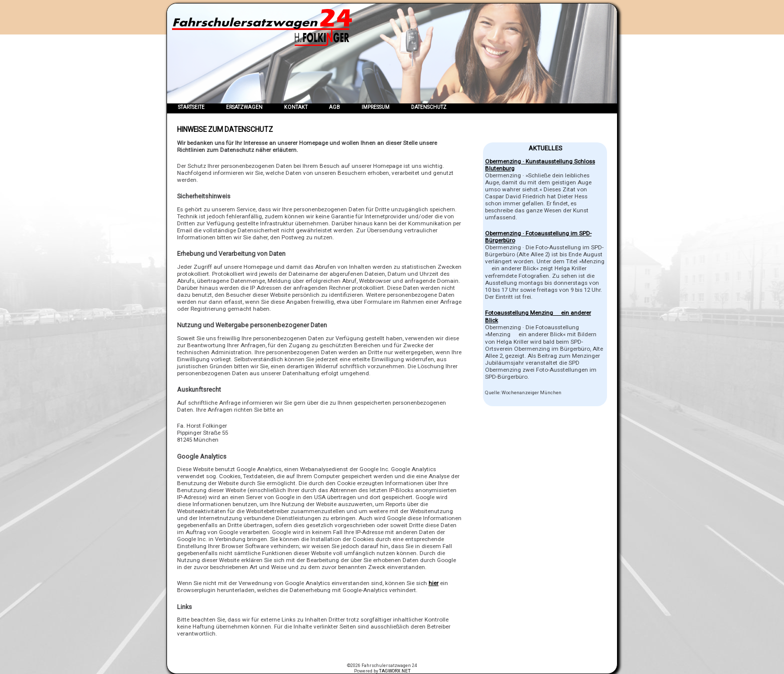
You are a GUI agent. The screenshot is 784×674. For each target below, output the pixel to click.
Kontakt (296, 107)
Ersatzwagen (244, 107)
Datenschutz (429, 107)
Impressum (375, 107)
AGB (334, 107)
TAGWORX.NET (395, 671)
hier (433, 583)
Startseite (191, 107)
